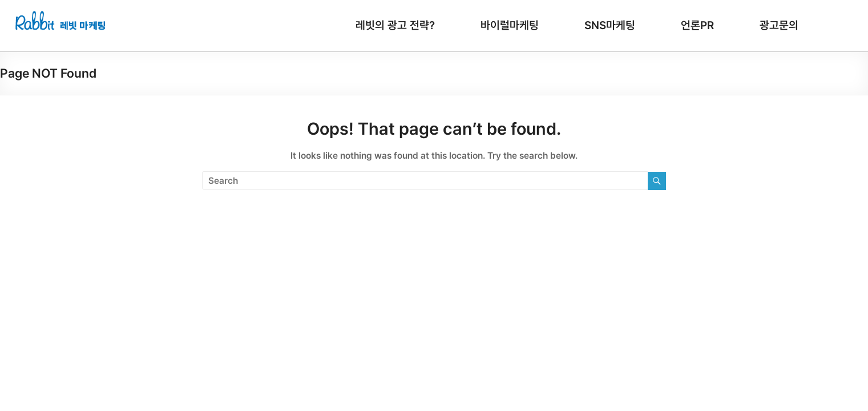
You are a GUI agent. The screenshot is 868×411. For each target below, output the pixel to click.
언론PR (697, 25)
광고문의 (779, 25)
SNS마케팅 (610, 25)
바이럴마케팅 (510, 25)
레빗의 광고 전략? (395, 25)
